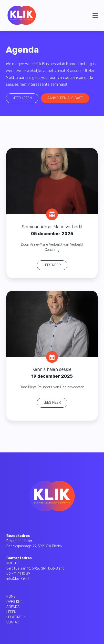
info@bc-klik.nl (18, 579)
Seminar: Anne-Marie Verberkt (52, 227)
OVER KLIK (14, 602)
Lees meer (52, 265)
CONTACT (14, 622)
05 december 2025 (52, 234)
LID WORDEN (16, 617)
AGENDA (13, 607)
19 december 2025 (52, 376)
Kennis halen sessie (52, 369)
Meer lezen (21, 98)
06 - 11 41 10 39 (18, 574)
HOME (11, 597)
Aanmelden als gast (64, 98)
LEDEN (11, 612)
